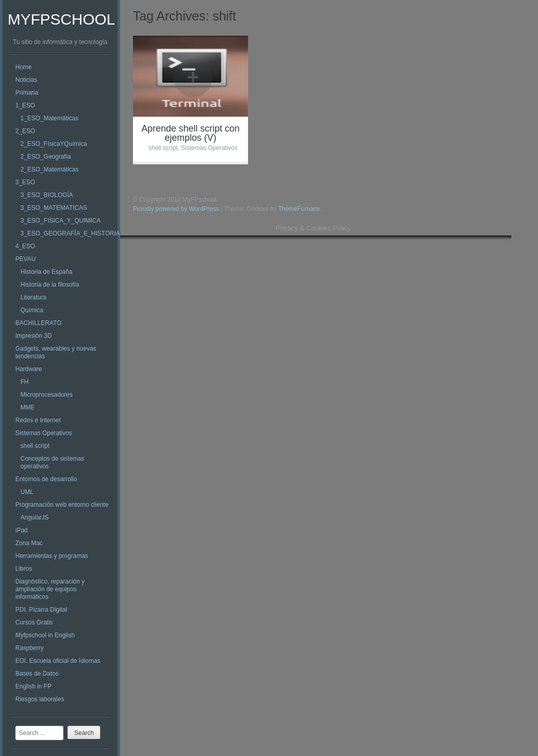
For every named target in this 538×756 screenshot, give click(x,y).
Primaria (27, 93)
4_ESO (25, 246)
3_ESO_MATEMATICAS (54, 208)
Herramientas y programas (52, 556)
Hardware (29, 369)
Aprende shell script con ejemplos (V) (190, 133)
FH (25, 382)
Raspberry (29, 648)
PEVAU (26, 259)
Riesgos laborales (40, 699)
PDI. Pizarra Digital (41, 610)
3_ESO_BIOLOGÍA (47, 195)
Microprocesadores (47, 395)
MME (28, 407)
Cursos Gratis (34, 622)
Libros (24, 569)
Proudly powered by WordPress (176, 209)
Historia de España (46, 272)
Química (32, 310)
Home (24, 67)
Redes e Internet (38, 420)
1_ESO (25, 105)
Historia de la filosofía (50, 285)
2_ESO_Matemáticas (49, 169)
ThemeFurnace (299, 209)
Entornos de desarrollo (46, 479)
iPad (21, 530)
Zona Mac (29, 543)
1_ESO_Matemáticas (49, 118)
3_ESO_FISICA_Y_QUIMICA (61, 221)
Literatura (33, 297)
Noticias (26, 80)
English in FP (33, 686)
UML (27, 492)
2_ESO (25, 131)
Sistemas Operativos (44, 433)
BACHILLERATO (38, 323)
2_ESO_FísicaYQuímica (54, 144)
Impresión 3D (33, 336)
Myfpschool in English (45, 635)
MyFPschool (61, 19)
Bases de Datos (37, 674)
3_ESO (25, 182)
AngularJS (35, 517)
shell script (35, 446)
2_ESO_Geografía (46, 157)
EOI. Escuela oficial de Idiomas (58, 661)
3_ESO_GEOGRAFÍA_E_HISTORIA (70, 233)
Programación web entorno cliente (62, 505)
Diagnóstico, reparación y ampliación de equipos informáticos (50, 589)
